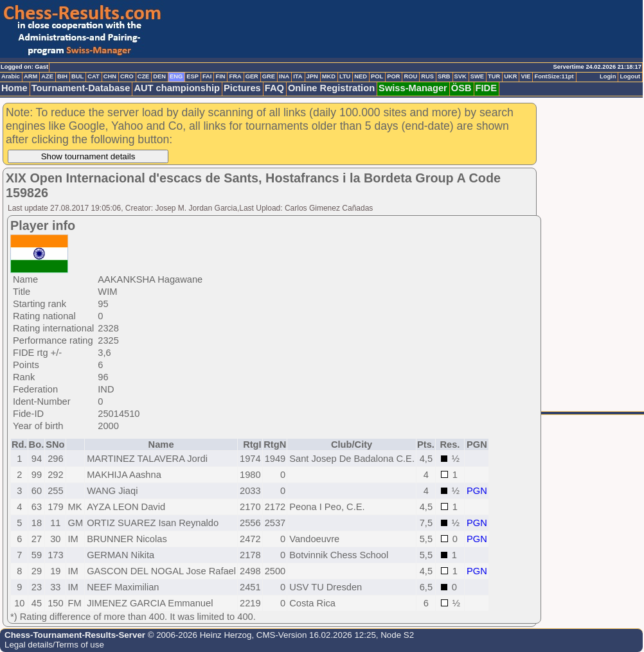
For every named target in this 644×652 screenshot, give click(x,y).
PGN (477, 491)
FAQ (274, 88)
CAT (93, 76)
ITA (298, 76)
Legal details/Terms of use (54, 645)
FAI (207, 76)
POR (393, 76)
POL (377, 76)
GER (252, 76)
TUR (494, 76)
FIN (220, 76)
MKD (329, 76)
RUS (427, 76)
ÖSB (461, 88)
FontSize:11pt (554, 76)
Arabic (11, 76)
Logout (630, 76)
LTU (345, 76)
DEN (159, 76)
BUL (77, 76)
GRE (269, 76)
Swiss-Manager (413, 88)
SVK (461, 76)
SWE (477, 76)
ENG (176, 76)
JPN (312, 76)
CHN (110, 76)
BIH (62, 76)
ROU (410, 76)
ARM (31, 76)
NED (361, 76)
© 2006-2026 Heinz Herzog (198, 635)
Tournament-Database (81, 88)
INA (284, 76)
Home (14, 88)
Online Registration (331, 88)
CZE (144, 76)
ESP (192, 76)
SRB (444, 76)
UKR (510, 76)
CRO (127, 76)
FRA (235, 76)
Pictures (242, 88)
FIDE (486, 88)
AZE (47, 76)
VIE (525, 76)
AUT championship (177, 88)
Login (608, 76)
